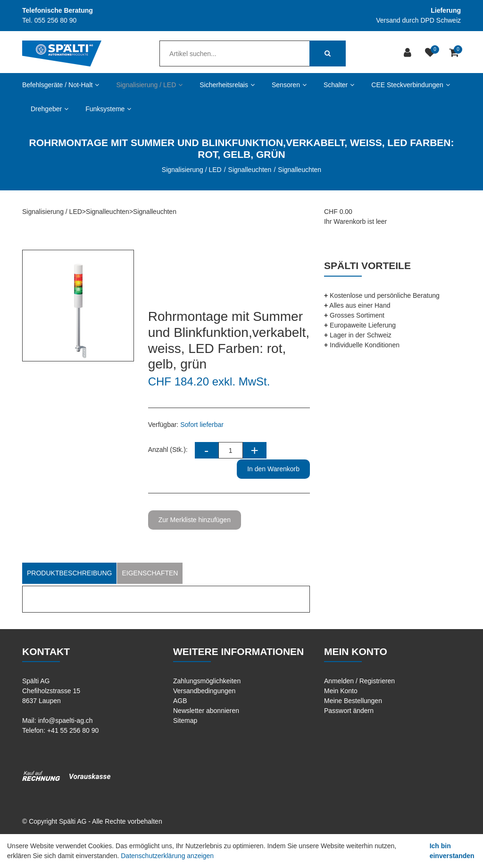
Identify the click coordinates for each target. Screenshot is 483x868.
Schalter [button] (339, 85)
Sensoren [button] (289, 85)
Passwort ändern (349, 711)
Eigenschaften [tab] (150, 573)
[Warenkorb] (455, 53)
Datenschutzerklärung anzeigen (167, 856)
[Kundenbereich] (409, 53)
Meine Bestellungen (353, 701)
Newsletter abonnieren (206, 711)
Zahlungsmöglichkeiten (207, 681)
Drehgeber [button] (50, 109)
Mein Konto (341, 691)
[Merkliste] (431, 53)
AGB (180, 701)
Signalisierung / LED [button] (149, 85)
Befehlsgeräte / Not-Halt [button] (61, 85)
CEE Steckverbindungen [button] (411, 85)
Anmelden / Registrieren (359, 681)
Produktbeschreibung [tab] (69, 573)
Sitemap (185, 721)
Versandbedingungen (204, 691)
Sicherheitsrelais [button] (227, 85)
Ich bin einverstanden (452, 851)
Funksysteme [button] (108, 109)
